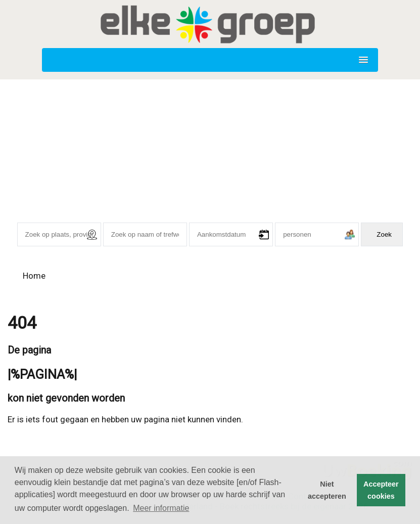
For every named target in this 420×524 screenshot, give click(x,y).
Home (34, 276)
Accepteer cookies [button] (381, 490)
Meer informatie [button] (161, 508)
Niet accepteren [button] (327, 490)
